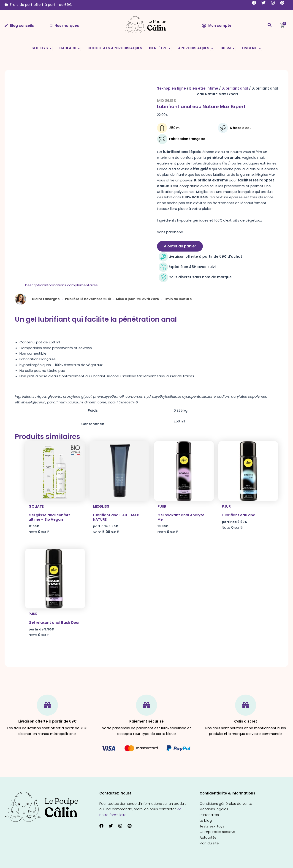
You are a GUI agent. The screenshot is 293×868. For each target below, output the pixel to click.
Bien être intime (204, 88)
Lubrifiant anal (235, 88)
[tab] (35, 285)
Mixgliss (167, 100)
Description (35, 285)
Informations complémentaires (71, 285)
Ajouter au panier (180, 246)
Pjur (162, 506)
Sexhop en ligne (171, 88)
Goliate (36, 506)
